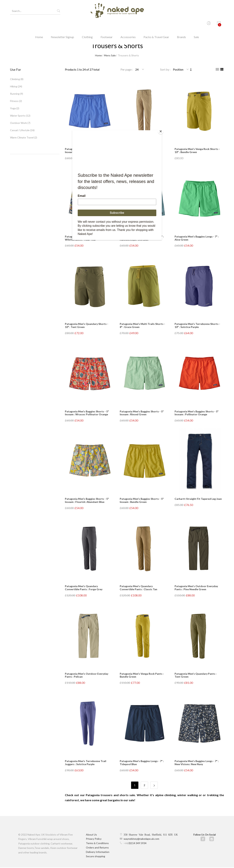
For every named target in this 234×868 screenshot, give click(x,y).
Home (39, 25)
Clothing (87, 25)
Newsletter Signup (62, 25)
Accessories (128, 25)
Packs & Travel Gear (156, 25)
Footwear (107, 25)
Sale (196, 25)
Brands (181, 25)
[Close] (161, 131)
